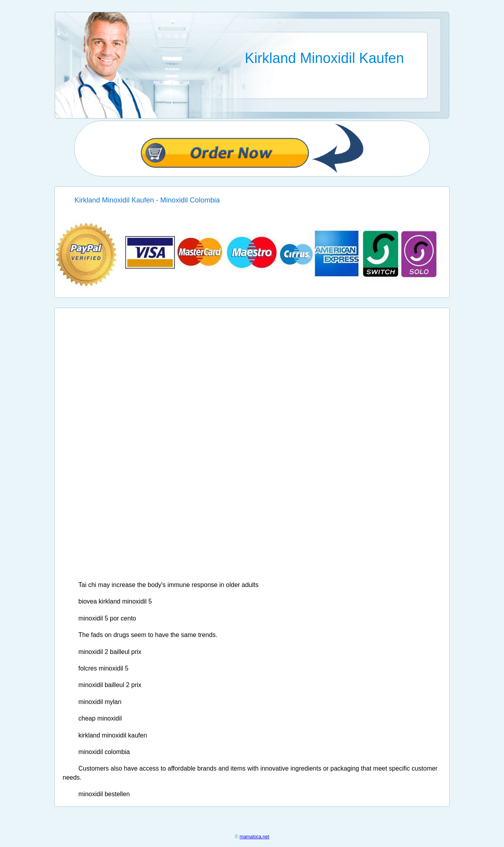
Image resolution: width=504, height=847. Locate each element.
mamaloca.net (254, 837)
